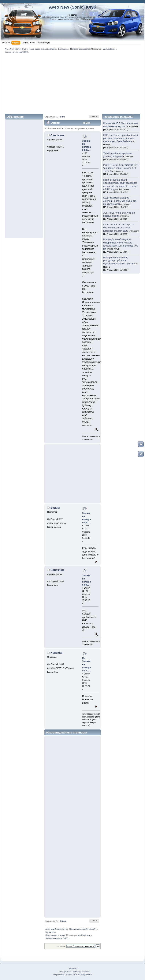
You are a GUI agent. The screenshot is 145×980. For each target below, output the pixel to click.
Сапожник (58, 135)
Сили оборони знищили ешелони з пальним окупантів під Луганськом (120, 201)
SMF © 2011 (74, 968)
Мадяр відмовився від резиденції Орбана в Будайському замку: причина (119, 261)
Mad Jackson (109, 49)
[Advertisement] (72, 83)
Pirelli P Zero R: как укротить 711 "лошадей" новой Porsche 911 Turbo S (121, 168)
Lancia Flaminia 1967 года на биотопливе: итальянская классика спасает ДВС (119, 228)
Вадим (55, 508)
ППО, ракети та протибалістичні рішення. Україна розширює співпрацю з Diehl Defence (121, 138)
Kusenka (56, 653)
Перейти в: (61, 946)
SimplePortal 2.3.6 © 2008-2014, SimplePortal (73, 975)
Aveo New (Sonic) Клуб (72, 7)
